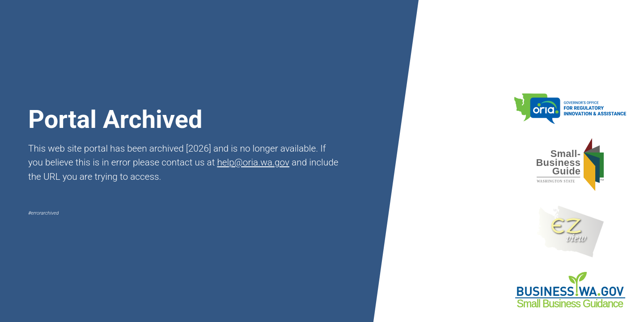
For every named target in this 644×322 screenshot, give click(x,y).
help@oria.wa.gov (253, 162)
